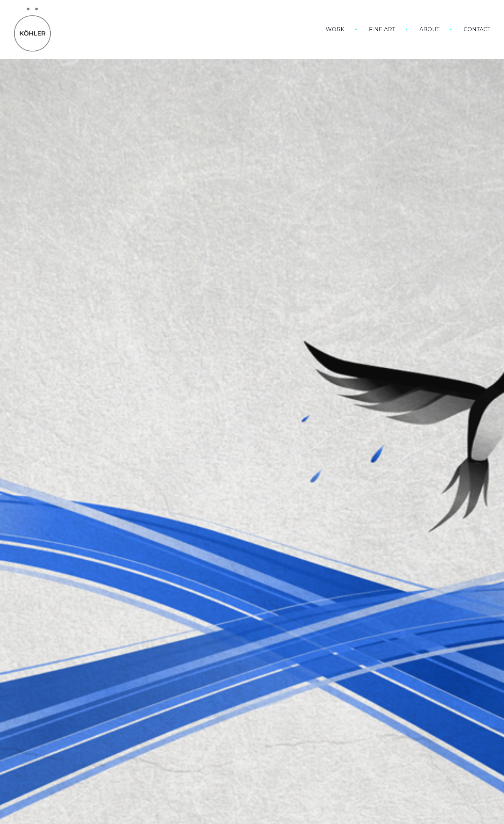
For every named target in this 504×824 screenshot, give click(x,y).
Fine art (382, 29)
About (429, 29)
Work (335, 29)
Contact (477, 29)
